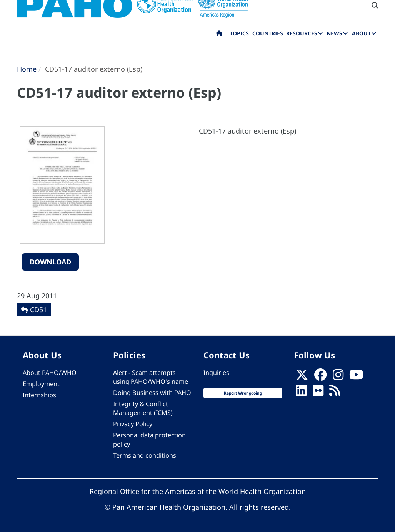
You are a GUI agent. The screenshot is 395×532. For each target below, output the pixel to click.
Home (27, 69)
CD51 (38, 309)
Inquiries (216, 373)
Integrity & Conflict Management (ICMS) (143, 408)
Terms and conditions (145, 455)
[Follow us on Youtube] (356, 377)
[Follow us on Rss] (335, 393)
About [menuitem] (361, 33)
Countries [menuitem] (268, 33)
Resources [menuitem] (302, 33)
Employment (41, 384)
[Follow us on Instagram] (338, 377)
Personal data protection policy (149, 439)
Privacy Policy (133, 424)
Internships (39, 395)
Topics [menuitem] (239, 33)
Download (50, 262)
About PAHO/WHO (50, 373)
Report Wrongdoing (243, 393)
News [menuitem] (334, 33)
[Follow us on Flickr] (318, 393)
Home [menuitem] (219, 35)
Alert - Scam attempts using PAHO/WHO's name (151, 377)
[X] (302, 377)
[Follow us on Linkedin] (301, 393)
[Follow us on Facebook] (320, 377)
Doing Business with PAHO (152, 393)
